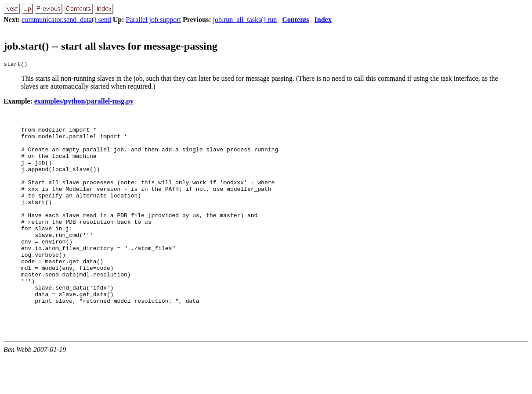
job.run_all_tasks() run (245, 20)
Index (323, 20)
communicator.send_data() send (66, 20)
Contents (295, 20)
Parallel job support (154, 20)
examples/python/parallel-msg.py (84, 102)
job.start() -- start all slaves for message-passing (110, 46)
